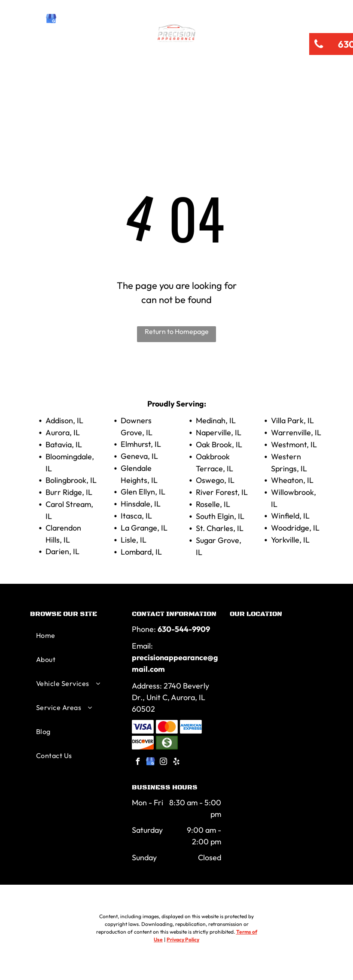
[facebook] (37, 20)
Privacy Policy (183, 939)
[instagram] (66, 20)
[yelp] (80, 20)
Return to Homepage (177, 331)
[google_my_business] (51, 20)
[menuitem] (63, 74)
